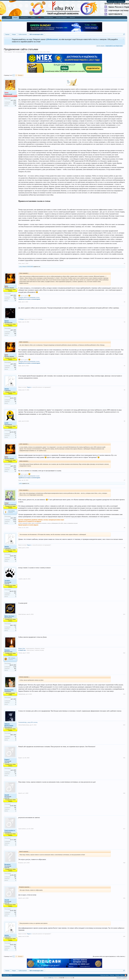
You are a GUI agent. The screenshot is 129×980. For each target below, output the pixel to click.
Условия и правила (122, 978)
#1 (124, 263)
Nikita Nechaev (9, 616)
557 (15, 400)
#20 (124, 936)
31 (15, 627)
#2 (124, 302)
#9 (124, 548)
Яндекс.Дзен (22, 648)
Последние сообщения (10, 20)
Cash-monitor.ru (10, 831)
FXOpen (22, 319)
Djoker (7, 321)
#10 (124, 579)
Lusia (20, 267)
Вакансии (72, 17)
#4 (124, 366)
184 (15, 877)
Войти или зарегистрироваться (116, 2)
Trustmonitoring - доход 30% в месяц (28, 722)
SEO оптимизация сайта (19, 52)
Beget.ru (29, 387)
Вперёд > (21, 75)
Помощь (112, 975)
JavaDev (7, 581)
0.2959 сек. (51, 978)
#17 (124, 829)
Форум (15, 18)
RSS (125, 975)
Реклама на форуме (61, 17)
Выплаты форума (101, 46)
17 (15, 335)
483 (15, 593)
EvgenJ (7, 760)
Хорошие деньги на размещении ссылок (29, 297)
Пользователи (24, 17)
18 (15, 670)
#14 (124, 725)
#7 (124, 480)
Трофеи (33, 17)
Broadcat (7, 865)
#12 (124, 653)
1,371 (15, 332)
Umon (41, 52)
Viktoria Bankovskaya (9, 725)
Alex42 (7, 795)
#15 (124, 758)
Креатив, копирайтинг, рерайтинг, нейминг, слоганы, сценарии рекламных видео (41, 520)
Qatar (20, 302)
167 (15, 772)
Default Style (6, 975)
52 (15, 736)
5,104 (15, 102)
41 (15, 523)
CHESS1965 (30, 267)
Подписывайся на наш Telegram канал (114, 46)
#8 (124, 528)
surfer (6, 423)
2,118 (15, 667)
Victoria (7, 650)
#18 (124, 863)
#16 (124, 793)
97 (15, 434)
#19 (124, 898)
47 (15, 301)
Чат (40, 17)
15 (15, 841)
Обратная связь (104, 975)
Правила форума (48, 17)
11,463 (14, 520)
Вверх (122, 975)
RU (11, 975)
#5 (124, 390)
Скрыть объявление (123, 39)
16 (15, 106)
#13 (124, 694)
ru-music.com (22, 650)
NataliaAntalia (9, 690)
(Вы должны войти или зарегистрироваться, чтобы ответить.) (109, 956)
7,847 (15, 297)
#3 (124, 322)
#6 (124, 421)
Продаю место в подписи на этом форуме (30, 522)
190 (15, 807)
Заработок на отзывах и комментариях (29, 299)
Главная (8, 17)
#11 (124, 614)
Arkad (24, 267)
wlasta (7, 389)
